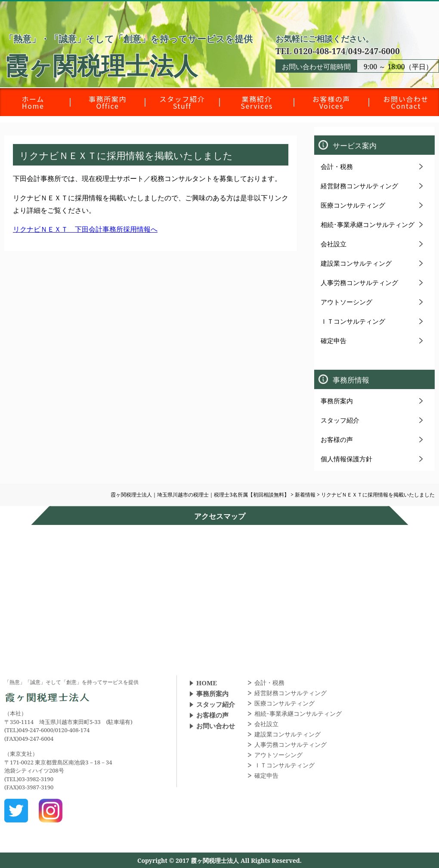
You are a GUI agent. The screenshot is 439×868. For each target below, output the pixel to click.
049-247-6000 (374, 51)
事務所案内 (337, 401)
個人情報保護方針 (346, 459)
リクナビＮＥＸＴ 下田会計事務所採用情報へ (85, 229)
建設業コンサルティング (356, 263)
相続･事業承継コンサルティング (368, 224)
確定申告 (334, 340)
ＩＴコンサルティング (353, 321)
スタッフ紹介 (340, 420)
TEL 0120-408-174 (311, 51)
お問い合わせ (216, 726)
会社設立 (334, 244)
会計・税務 (337, 166)
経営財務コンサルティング (359, 186)
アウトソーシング (346, 302)
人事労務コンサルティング (359, 282)
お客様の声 (337, 439)
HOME (207, 683)
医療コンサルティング (353, 205)
